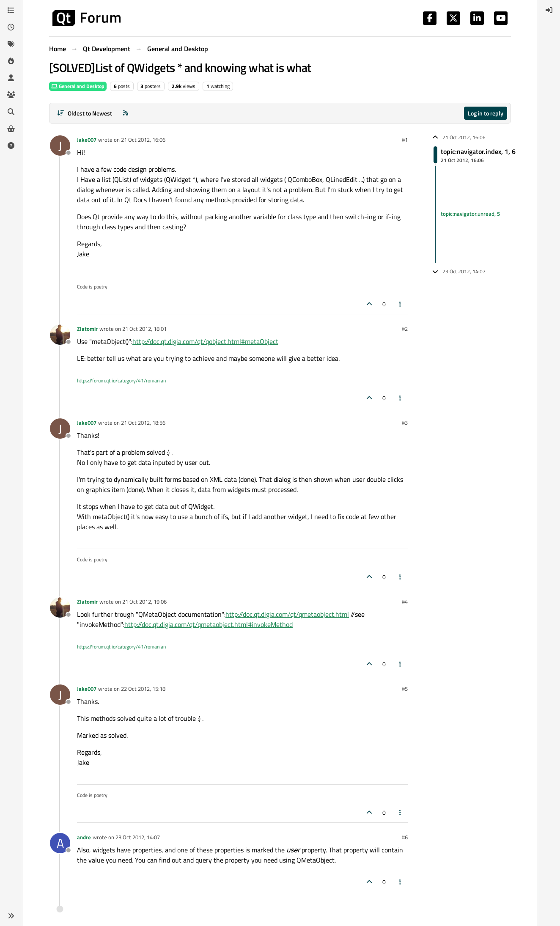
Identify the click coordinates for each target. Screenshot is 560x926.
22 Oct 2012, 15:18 (143, 689)
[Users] (11, 78)
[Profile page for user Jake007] (60, 146)
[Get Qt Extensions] (11, 129)
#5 (405, 689)
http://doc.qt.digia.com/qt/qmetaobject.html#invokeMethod (209, 624)
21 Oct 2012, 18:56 (143, 423)
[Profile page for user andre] (60, 843)
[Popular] (11, 61)
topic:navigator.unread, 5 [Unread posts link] (470, 214)
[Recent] (11, 27)
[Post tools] (401, 304)
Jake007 (87, 140)
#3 (405, 423)
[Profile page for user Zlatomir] (60, 335)
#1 (405, 140)
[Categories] (11, 10)
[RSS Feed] (126, 113)
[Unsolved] (11, 146)
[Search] (11, 112)
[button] (11, 916)
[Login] (549, 10)
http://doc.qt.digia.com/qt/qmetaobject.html (287, 614)
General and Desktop (78, 86)
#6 (405, 837)
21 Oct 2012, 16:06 (143, 140)
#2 (405, 329)
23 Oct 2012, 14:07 (138, 837)
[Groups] (11, 95)
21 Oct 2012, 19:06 (144, 602)
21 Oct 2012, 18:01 (144, 329)
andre (84, 837)
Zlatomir (87, 329)
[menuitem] (549, 10)
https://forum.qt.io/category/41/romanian (121, 381)
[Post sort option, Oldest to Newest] (84, 113)
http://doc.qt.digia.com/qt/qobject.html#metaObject (205, 341)
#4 (405, 602)
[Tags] (11, 44)
